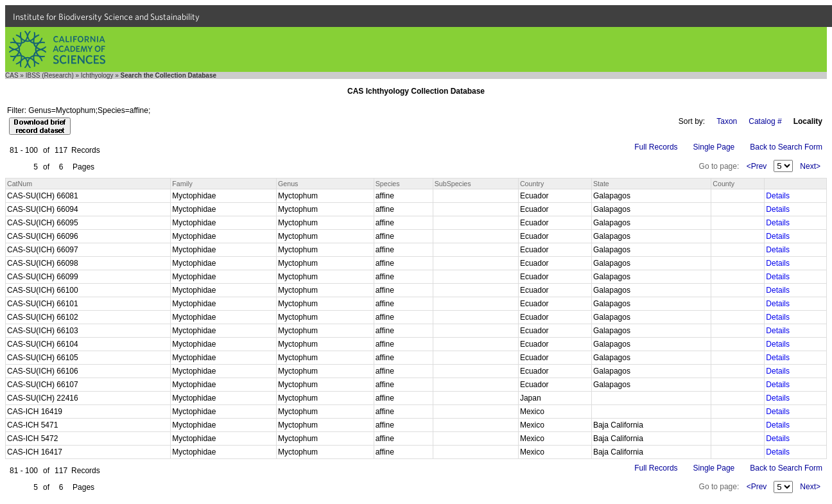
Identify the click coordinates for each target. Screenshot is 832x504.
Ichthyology (97, 75)
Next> (810, 166)
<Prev (757, 166)
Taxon (727, 121)
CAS (12, 75)
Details (778, 196)
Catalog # (765, 121)
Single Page (714, 147)
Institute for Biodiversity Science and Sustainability (106, 17)
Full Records (656, 147)
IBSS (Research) (50, 75)
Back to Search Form (786, 147)
